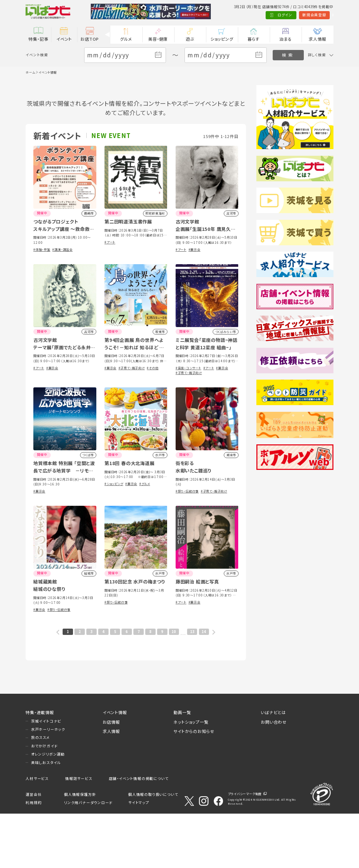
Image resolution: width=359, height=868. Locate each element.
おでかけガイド (44, 800)
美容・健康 (158, 39)
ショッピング (222, 39)
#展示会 (195, 304)
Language (320, 15)
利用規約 (34, 857)
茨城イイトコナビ (46, 776)
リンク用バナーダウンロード (88, 857)
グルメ (126, 39)
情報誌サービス (79, 833)
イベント (64, 39)
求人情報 (317, 39)
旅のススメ (41, 792)
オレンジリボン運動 (48, 809)
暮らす (253, 39)
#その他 (152, 422)
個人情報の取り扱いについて (153, 849)
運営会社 (34, 849)
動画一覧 (182, 767)
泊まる (285, 39)
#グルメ (145, 538)
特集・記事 (38, 39)
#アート (110, 296)
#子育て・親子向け (132, 422)
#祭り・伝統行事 (187, 545)
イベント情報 (115, 767)
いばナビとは (273, 767)
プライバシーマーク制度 (245, 848)
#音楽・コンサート (188, 422)
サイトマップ (139, 857)
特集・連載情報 (40, 767)
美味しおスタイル (46, 817)
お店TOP (90, 39)
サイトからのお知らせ (194, 786)
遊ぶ (190, 39)
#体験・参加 (42, 304)
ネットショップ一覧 (191, 776)
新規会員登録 (290, 15)
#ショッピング (114, 538)
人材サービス (37, 833)
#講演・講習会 (62, 304)
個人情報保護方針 (80, 849)
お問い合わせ (274, 776)
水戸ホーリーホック (48, 784)
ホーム (30, 72)
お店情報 (111, 776)
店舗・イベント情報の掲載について (139, 833)
